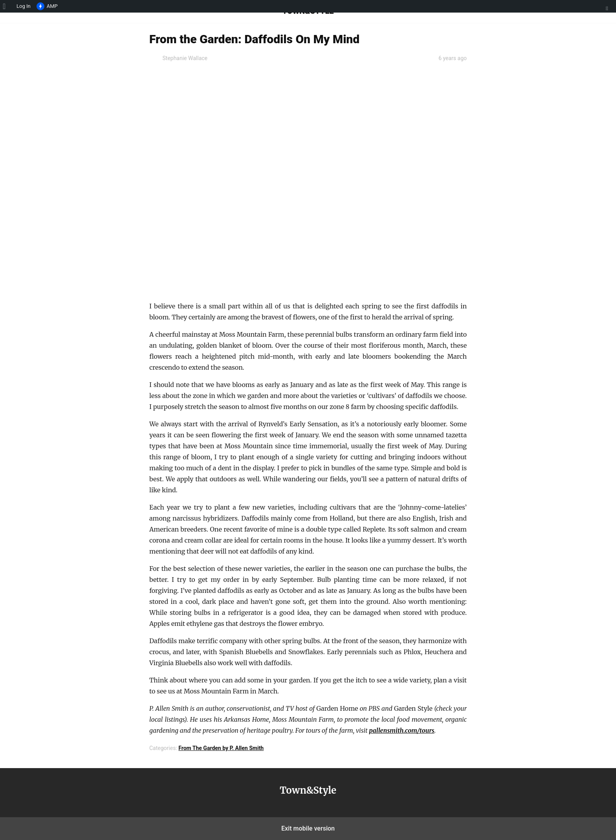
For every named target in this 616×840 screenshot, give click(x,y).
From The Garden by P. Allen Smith (221, 748)
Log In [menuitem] (24, 6)
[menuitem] (7, 6)
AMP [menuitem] (47, 7)
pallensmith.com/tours (402, 730)
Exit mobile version (308, 828)
